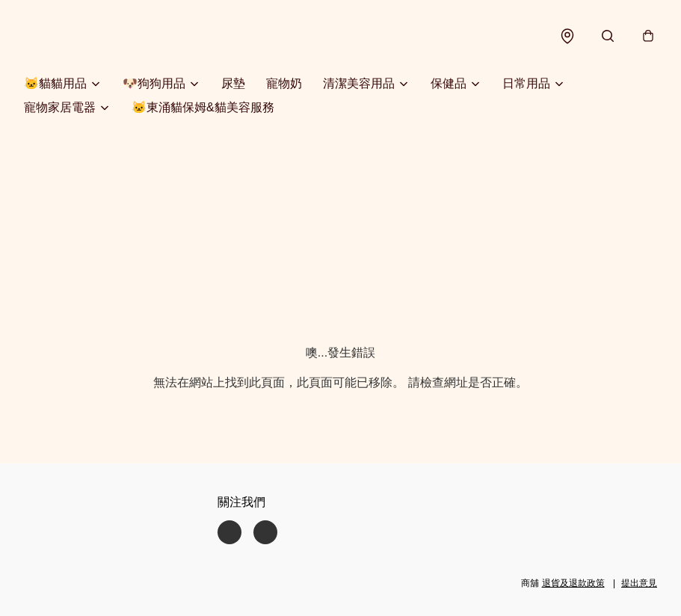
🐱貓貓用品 (55, 83)
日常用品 (526, 83)
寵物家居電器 (60, 107)
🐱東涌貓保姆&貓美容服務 (203, 107)
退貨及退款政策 (573, 583)
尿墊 (233, 83)
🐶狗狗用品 (154, 83)
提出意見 (639, 583)
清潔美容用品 (359, 83)
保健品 (449, 83)
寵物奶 (284, 83)
